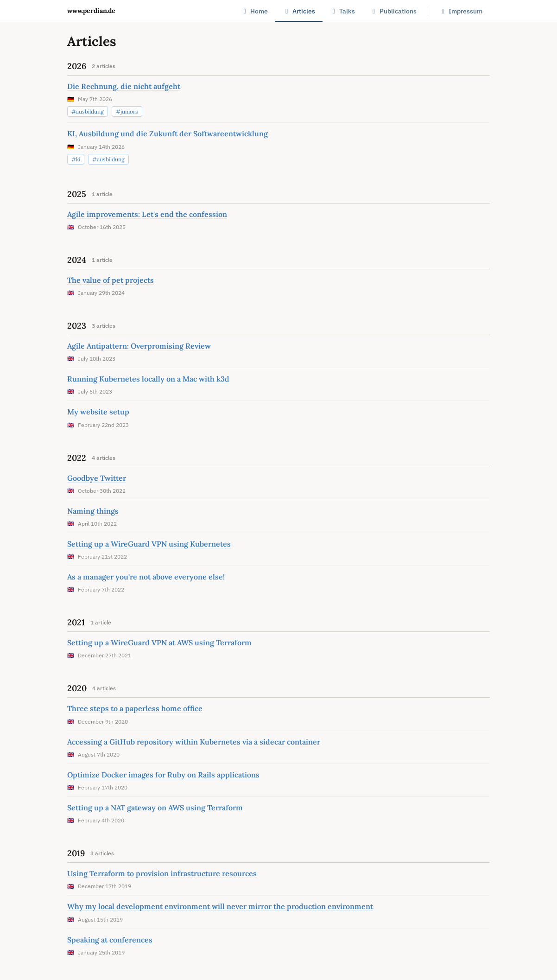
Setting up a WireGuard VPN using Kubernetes (149, 544)
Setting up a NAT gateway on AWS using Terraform (155, 808)
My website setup (98, 412)
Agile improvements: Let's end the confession (147, 214)
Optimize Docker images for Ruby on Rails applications (163, 775)
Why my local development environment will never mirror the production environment (220, 906)
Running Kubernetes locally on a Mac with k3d (148, 379)
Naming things (93, 511)
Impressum (461, 11)
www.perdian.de (91, 11)
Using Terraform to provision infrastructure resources (162, 873)
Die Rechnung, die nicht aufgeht (124, 86)
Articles (299, 11)
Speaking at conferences (110, 940)
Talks (343, 11)
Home (255, 11)
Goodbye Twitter (97, 478)
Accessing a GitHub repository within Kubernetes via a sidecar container (194, 742)
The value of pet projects (111, 280)
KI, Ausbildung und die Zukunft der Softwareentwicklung (168, 134)
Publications (393, 11)
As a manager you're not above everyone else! (146, 577)
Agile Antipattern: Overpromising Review (139, 346)
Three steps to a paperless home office (135, 708)
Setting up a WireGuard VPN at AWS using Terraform (159, 643)
